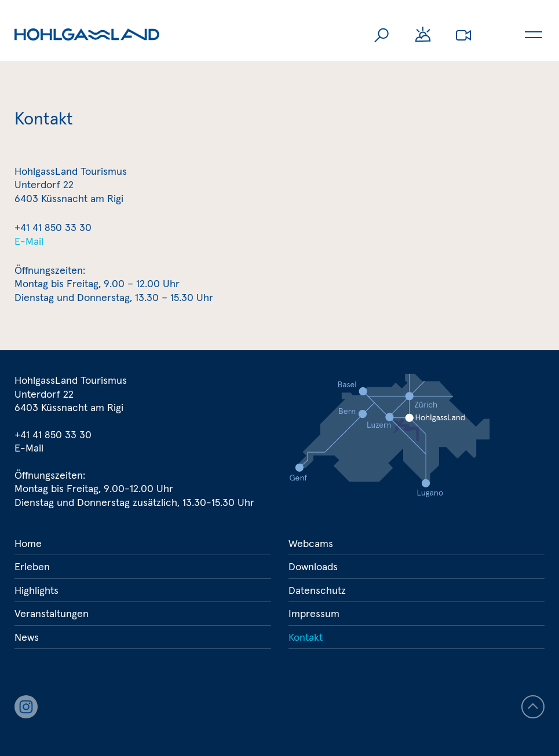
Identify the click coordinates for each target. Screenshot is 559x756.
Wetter (423, 35)
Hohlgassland (87, 35)
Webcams (463, 35)
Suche (382, 35)
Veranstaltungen (52, 613)
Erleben (32, 566)
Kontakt (306, 637)
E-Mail (29, 241)
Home (28, 543)
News (27, 637)
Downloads (313, 566)
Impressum (314, 613)
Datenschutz (317, 590)
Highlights (36, 590)
